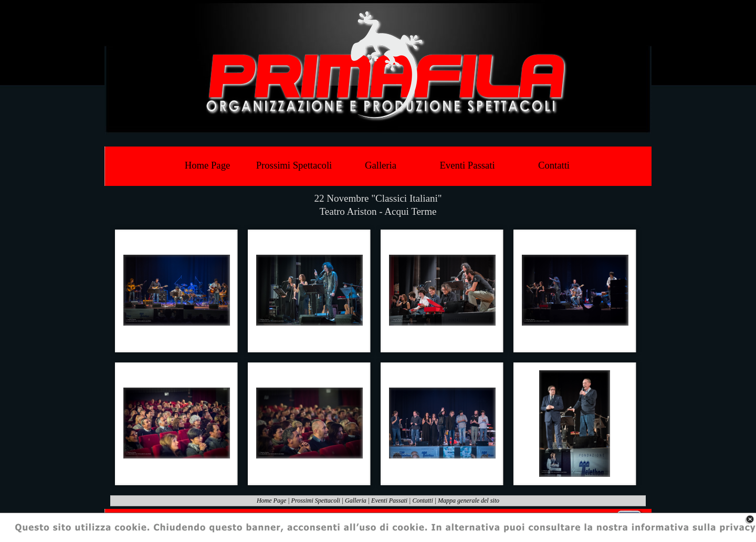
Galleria (356, 501)
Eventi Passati (389, 501)
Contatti (422, 501)
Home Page (271, 501)
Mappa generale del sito (469, 501)
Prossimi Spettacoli (316, 501)
